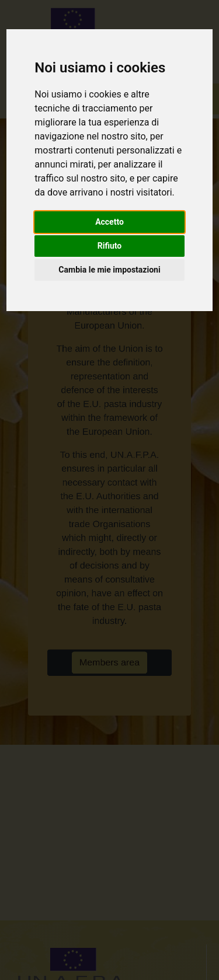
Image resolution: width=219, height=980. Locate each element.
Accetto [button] (109, 222)
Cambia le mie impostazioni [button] (109, 270)
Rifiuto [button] (110, 246)
